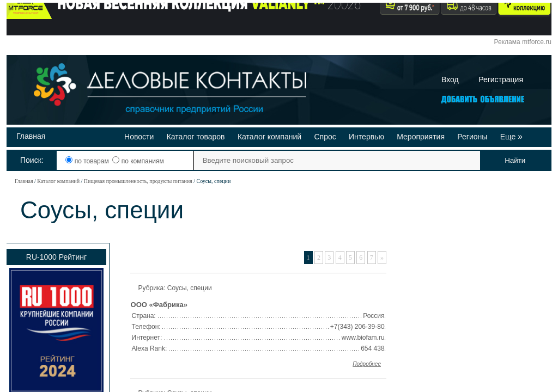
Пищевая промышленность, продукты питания (138, 181)
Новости (139, 137)
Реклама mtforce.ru (523, 42)
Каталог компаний (269, 137)
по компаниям (138, 161)
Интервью (366, 137)
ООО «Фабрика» (159, 305)
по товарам (88, 161)
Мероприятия (421, 137)
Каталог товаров (196, 137)
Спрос (325, 137)
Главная (31, 136)
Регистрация (501, 79)
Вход (450, 79)
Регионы (472, 137)
